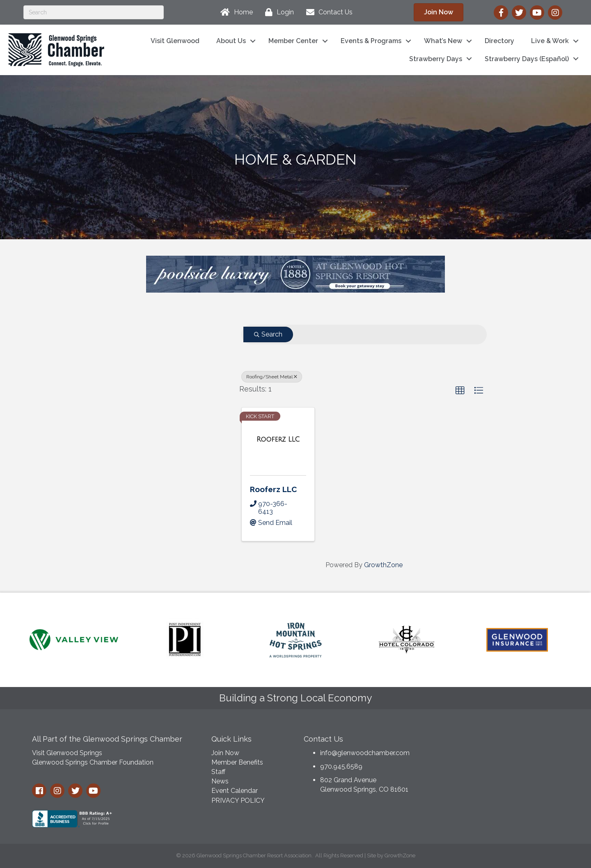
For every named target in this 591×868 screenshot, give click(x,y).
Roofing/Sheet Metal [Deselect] (272, 377)
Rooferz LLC (273, 489)
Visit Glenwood (175, 41)
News (220, 781)
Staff (218, 772)
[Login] (277, 12)
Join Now (225, 753)
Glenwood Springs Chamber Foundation (93, 762)
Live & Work (550, 41)
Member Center (293, 41)
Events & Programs (371, 41)
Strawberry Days (436, 59)
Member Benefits (237, 762)
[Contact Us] (327, 12)
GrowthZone (383, 565)
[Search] (94, 12)
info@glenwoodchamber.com (365, 753)
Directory (499, 41)
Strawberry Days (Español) (527, 59)
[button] (460, 391)
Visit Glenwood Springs (67, 753)
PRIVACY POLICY (238, 800)
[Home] (235, 12)
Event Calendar (235, 791)
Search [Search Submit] (268, 334)
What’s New (443, 41)
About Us (231, 41)
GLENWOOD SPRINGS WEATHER (496, 760)
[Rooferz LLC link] (278, 440)
